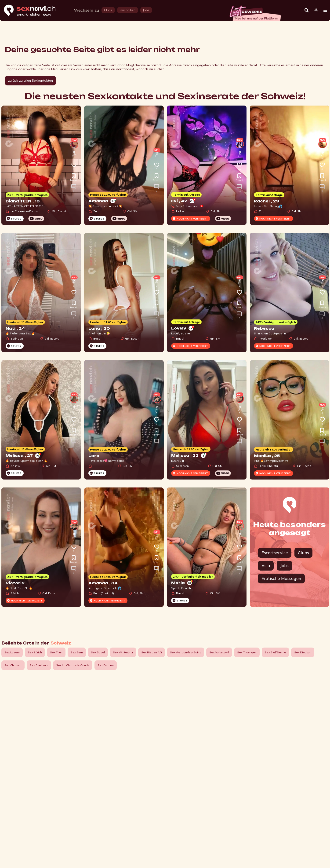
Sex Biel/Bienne (275, 652)
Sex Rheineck (39, 665)
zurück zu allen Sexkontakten (30, 81)
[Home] (34, 11)
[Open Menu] (325, 11)
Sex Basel (98, 652)
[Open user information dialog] (316, 10)
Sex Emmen (106, 665)
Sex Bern (77, 652)
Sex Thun (56, 652)
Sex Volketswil (219, 652)
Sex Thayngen (247, 652)
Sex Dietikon (303, 652)
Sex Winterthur (123, 652)
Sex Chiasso (13, 665)
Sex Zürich (35, 652)
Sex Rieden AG (152, 652)
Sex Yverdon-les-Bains (186, 652)
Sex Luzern (12, 652)
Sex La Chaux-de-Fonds (73, 665)
